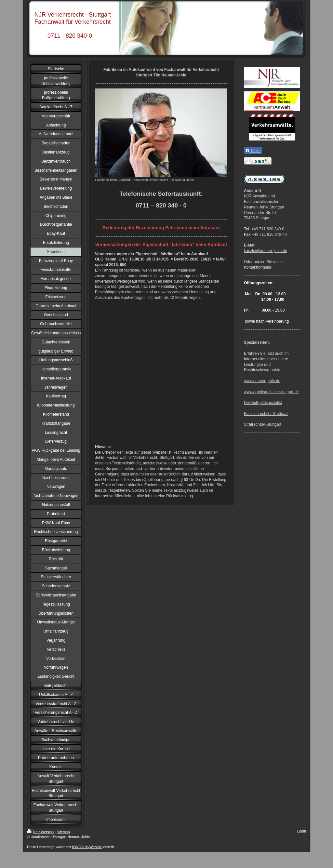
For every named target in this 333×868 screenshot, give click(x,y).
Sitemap (63, 832)
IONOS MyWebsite (87, 847)
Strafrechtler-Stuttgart (263, 424)
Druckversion (40, 832)
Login (302, 831)
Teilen (253, 151)
